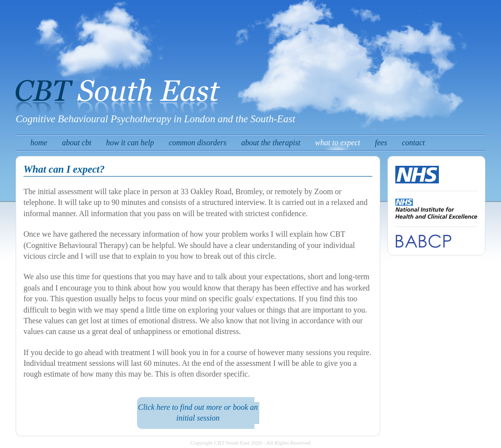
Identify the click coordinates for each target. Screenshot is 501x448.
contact (413, 143)
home (39, 143)
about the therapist (271, 143)
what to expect (338, 143)
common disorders (198, 143)
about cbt (77, 143)
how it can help (130, 143)
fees (381, 143)
